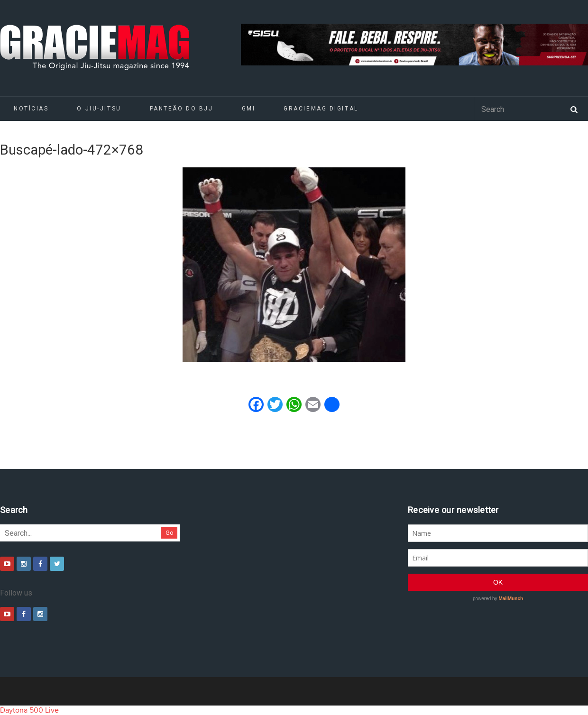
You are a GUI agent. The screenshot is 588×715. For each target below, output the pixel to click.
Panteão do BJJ (182, 109)
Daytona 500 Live (29, 710)
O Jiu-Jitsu (99, 109)
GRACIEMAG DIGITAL (321, 109)
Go (170, 533)
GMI (249, 109)
